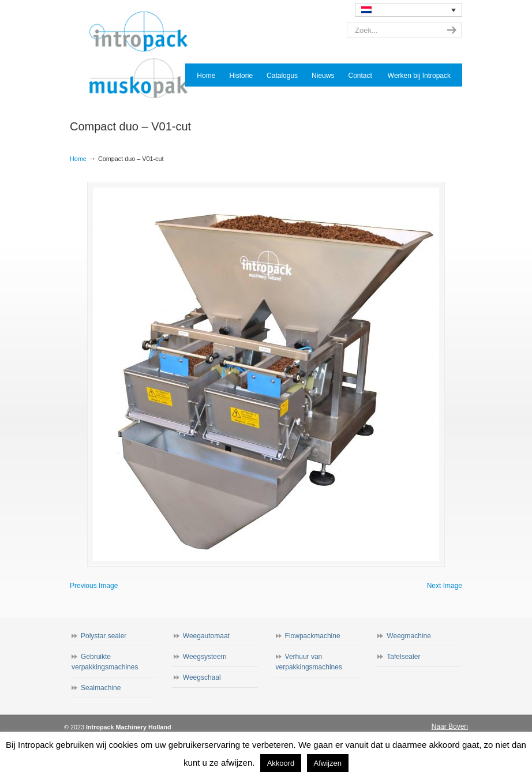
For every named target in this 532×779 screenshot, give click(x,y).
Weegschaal (202, 677)
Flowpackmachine (313, 636)
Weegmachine (409, 636)
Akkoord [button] (281, 763)
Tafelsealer (403, 657)
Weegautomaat (206, 636)
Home (78, 159)
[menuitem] (409, 10)
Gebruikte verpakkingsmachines (105, 662)
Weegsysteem (205, 657)
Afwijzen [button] (328, 763)
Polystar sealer (104, 636)
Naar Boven (450, 726)
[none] (409, 10)
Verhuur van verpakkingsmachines (309, 662)
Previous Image (94, 586)
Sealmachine (101, 688)
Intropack (144, 55)
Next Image (445, 586)
